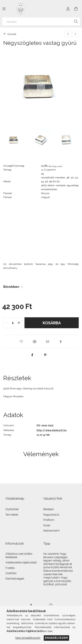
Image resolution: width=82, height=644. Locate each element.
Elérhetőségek (15, 579)
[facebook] (32, 355)
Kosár (47, 525)
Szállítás (11, 573)
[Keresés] (41, 21)
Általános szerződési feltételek (19, 555)
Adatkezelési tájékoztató (21, 562)
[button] (21, 342)
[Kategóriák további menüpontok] (4, 9)
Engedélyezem (56, 638)
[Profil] (68, 9)
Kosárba (52, 323)
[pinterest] (45, 355)
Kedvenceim (51, 531)
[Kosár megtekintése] (76, 9)
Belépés (49, 509)
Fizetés (10, 568)
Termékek (12, 515)
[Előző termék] (68, 34)
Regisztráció (51, 515)
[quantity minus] (7, 323)
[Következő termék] (75, 34)
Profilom (49, 520)
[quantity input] (13, 323)
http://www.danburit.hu (51, 430)
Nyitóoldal (12, 509)
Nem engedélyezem (28, 638)
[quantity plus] (19, 323)
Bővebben (11, 287)
